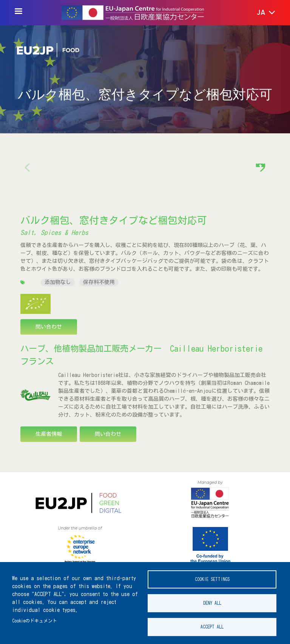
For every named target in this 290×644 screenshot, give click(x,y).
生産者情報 (49, 434)
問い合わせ (49, 327)
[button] (261, 13)
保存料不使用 (99, 282)
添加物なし (58, 282)
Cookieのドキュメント (35, 621)
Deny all (212, 603)
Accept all (212, 627)
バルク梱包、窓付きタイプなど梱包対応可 (114, 220)
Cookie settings (212, 579)
